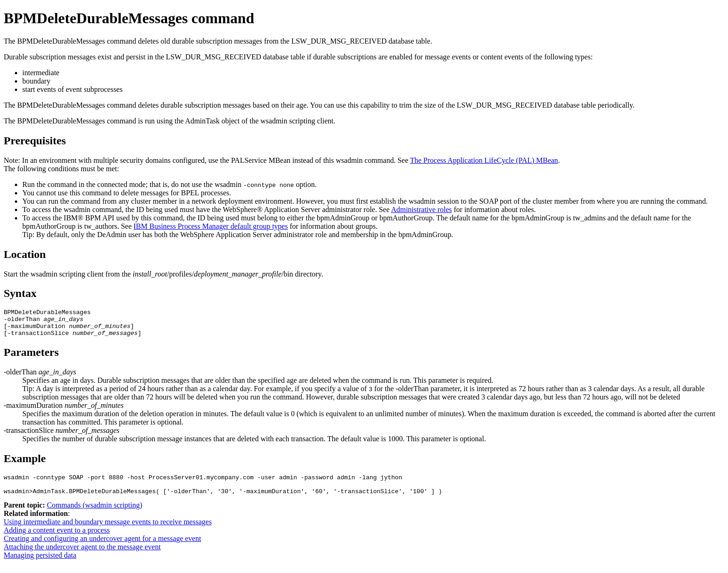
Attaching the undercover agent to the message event (82, 557)
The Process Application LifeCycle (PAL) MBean (484, 160)
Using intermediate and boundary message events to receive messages (108, 531)
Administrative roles (421, 209)
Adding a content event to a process (57, 540)
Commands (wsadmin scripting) (94, 515)
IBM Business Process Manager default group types (211, 226)
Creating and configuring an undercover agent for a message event (102, 548)
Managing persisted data (40, 565)
